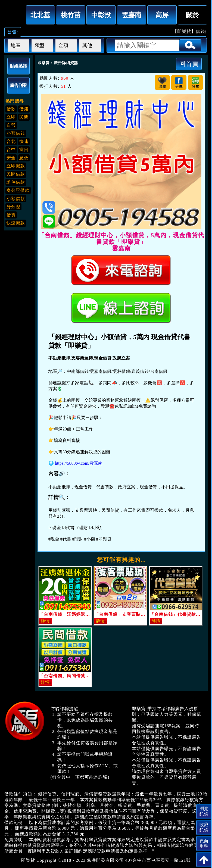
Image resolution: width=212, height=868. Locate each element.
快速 (24, 141)
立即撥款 (16, 166)
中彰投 (101, 15)
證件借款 (16, 182)
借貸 (11, 215)
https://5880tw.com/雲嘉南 (79, 463)
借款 (11, 109)
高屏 (162, 15)
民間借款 (16, 174)
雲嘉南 (132, 15)
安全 (11, 158)
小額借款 (16, 199)
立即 (11, 117)
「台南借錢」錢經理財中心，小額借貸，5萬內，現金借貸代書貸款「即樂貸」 (14, 14)
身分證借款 (18, 190)
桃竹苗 (71, 15)
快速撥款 (16, 223)
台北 (11, 141)
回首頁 (189, 64)
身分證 (13, 207)
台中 (11, 150)
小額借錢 (16, 133)
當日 (24, 150)
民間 (24, 117)
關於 (192, 15)
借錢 (24, 109)
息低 (24, 158)
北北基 (40, 15)
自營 (11, 125)
